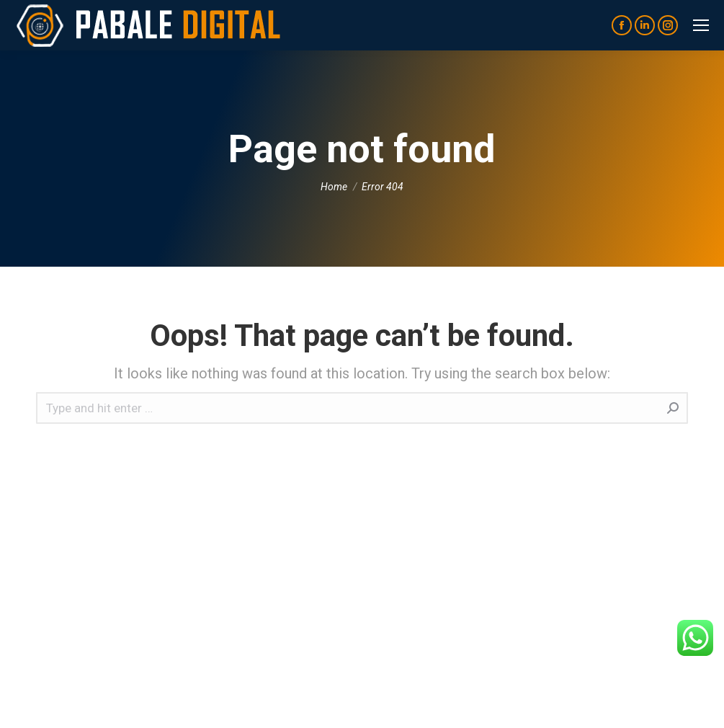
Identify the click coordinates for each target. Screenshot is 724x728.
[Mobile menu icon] (701, 25)
